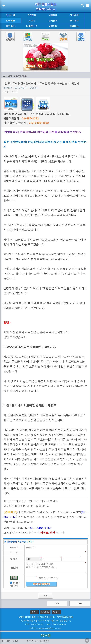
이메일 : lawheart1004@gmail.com (46, 628)
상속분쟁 (74, 15)
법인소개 (11, 15)
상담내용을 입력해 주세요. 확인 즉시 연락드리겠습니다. (56, 568)
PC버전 (56, 612)
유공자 (32, 21)
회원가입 (45, 612)
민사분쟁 (53, 21)
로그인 (34, 612)
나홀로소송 (32, 26)
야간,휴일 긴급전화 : (26, 123)
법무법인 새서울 (45, 9)
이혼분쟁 (53, 15)
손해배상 (11, 21)
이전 (57, 603)
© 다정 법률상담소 (46, 617)
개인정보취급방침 (65, 617)
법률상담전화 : (21, 118)
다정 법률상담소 (46, 4)
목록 (45, 596)
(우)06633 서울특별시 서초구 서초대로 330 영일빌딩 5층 (45, 621)
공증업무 (32, 15)
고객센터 (53, 26)
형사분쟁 (74, 21)
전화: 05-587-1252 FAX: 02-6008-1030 (45, 624)
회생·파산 (10, 26)
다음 (80, 603)
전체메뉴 (74, 26)
